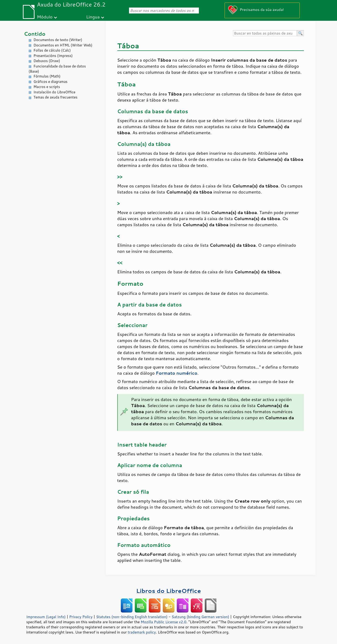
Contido (35, 34)
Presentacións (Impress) (53, 56)
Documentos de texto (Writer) (58, 40)
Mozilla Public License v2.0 (163, 622)
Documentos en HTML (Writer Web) (63, 45)
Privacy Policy (81, 617)
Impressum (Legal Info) (46, 617)
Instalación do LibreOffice (55, 92)
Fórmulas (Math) (47, 76)
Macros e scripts (47, 87)
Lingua (93, 17)
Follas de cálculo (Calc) (52, 50)
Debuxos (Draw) (47, 61)
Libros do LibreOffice (168, 591)
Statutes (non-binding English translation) (132, 617)
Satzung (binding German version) (200, 617)
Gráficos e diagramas (51, 82)
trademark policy (142, 632)
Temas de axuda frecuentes (56, 97)
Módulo (45, 17)
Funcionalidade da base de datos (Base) (57, 69)
